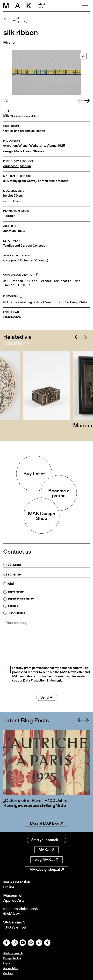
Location (14, 343)
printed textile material (54, 181)
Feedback (14, 606)
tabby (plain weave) (23, 181)
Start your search (46, 840)
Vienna (52, 146)
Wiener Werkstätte (32, 146)
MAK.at (46, 850)
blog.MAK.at (46, 860)
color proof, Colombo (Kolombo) (26, 260)
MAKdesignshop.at (47, 869)
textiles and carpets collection (24, 131)
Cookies (8, 973)
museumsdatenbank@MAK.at (21, 911)
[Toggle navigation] (85, 6)
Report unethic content (21, 599)
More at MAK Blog (46, 823)
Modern (25, 166)
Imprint (7, 963)
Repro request (16, 592)
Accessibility (11, 968)
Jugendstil (11, 166)
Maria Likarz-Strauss (29, 151)
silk (6, 181)
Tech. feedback (16, 613)
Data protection (12, 958)
